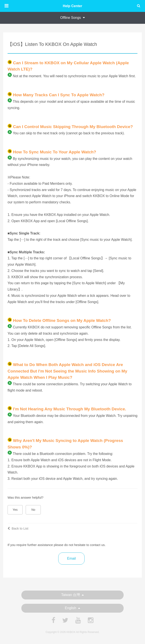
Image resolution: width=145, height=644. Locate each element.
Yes (15, 510)
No (33, 510)
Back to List (18, 528)
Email (71, 558)
